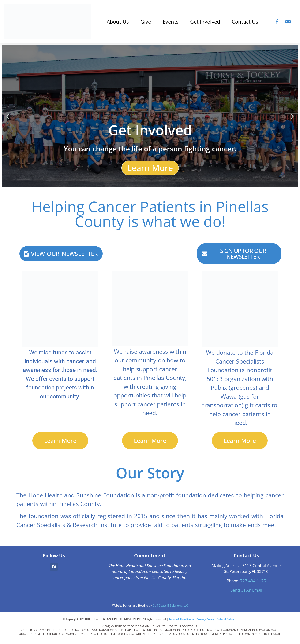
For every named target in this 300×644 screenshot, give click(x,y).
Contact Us (245, 22)
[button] (8, 116)
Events (171, 22)
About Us (118, 22)
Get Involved (205, 22)
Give (146, 22)
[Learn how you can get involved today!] (150, 116)
